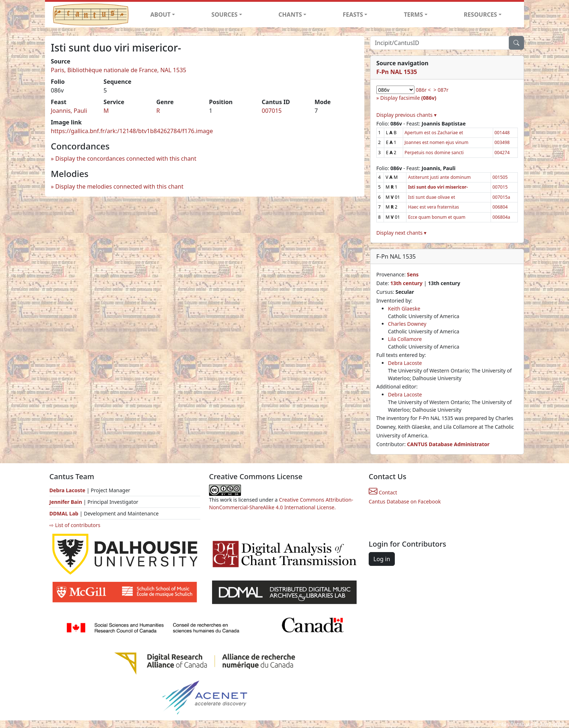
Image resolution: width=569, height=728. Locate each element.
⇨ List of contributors (75, 525)
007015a (501, 197)
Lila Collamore (405, 339)
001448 (502, 133)
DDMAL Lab (64, 513)
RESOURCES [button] (480, 15)
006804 (500, 207)
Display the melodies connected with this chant (119, 186)
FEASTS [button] (353, 15)
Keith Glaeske (404, 309)
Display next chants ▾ (401, 233)
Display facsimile (408, 98)
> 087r (441, 90)
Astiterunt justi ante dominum (439, 177)
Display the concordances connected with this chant (126, 159)
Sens (413, 274)
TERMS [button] (414, 15)
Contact (383, 492)
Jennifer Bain (66, 502)
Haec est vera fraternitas (433, 207)
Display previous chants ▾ (406, 115)
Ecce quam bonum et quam (437, 217)
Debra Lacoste (405, 363)
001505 (500, 177)
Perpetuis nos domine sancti (434, 153)
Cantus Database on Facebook (405, 501)
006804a (501, 217)
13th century (406, 283)
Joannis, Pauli (69, 111)
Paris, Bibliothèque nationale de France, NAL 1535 (118, 70)
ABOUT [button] (160, 15)
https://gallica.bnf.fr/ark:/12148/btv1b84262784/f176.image (132, 131)
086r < (423, 90)
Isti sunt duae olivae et (431, 197)
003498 (502, 142)
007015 (272, 111)
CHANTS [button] (290, 15)
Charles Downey (407, 324)
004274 (502, 153)
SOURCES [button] (225, 15)
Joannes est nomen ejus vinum (437, 142)
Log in (382, 559)
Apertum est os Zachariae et (434, 133)
